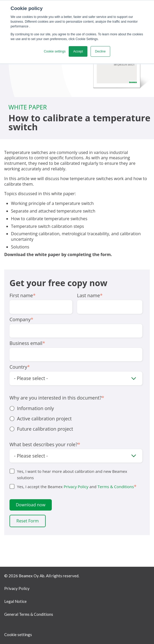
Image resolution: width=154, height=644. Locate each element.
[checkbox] (76, 419)
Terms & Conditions (116, 487)
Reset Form (28, 521)
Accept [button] (78, 51)
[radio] (76, 408)
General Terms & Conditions (29, 614)
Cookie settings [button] (55, 51)
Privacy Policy (76, 487)
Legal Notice (15, 601)
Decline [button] (100, 51)
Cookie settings (18, 635)
